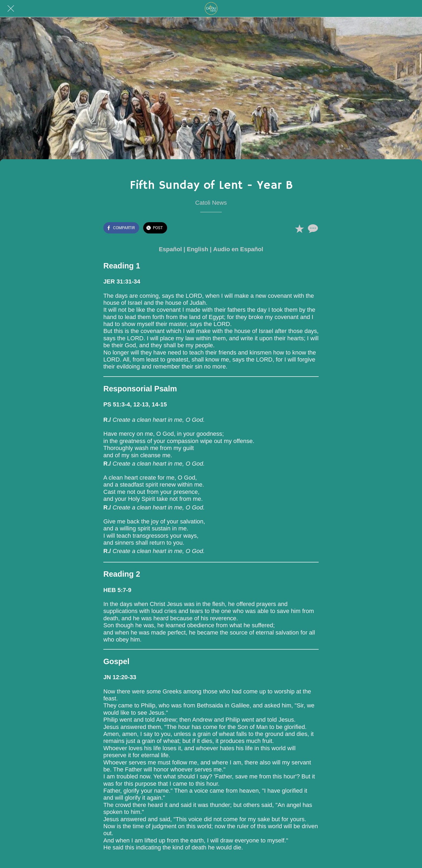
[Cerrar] (11, 9)
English (197, 249)
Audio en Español (238, 249)
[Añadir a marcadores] (299, 228)
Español (170, 249)
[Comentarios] (312, 228)
